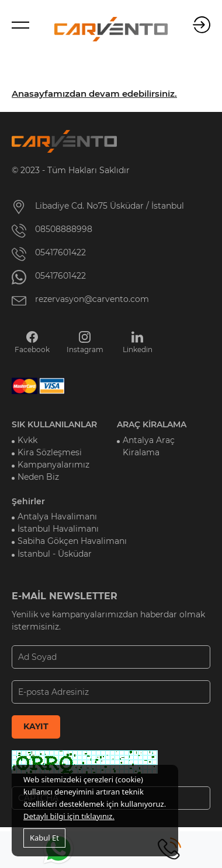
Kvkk (27, 440)
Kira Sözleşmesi (50, 452)
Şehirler (28, 501)
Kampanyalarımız (53, 465)
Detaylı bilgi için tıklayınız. (69, 816)
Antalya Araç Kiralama (149, 446)
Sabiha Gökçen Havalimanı (72, 541)
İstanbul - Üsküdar (55, 554)
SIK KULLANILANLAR (54, 424)
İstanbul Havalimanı (58, 529)
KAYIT (36, 726)
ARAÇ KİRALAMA (152, 424)
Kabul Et (44, 838)
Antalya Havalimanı (57, 516)
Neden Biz (38, 477)
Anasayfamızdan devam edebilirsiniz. (94, 94)
